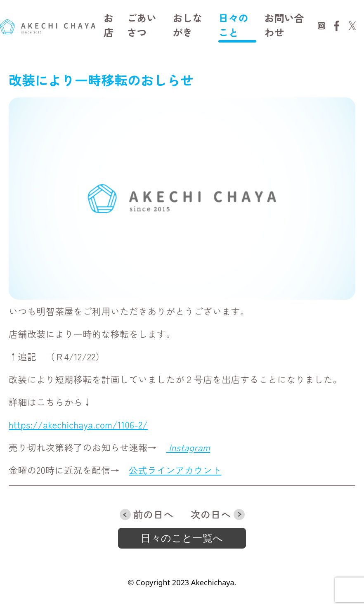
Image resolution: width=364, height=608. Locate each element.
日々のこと (233, 25)
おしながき (187, 25)
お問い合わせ (284, 25)
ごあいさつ (142, 25)
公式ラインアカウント (175, 470)
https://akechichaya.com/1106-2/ (78, 424)
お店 (109, 25)
